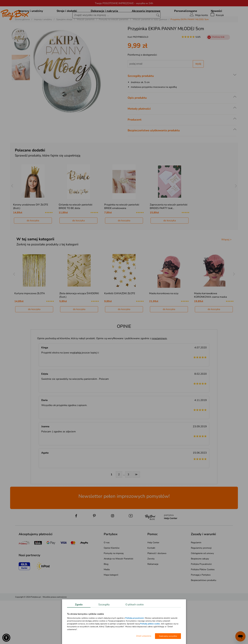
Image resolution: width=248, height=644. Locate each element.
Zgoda (79, 605)
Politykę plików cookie (150, 624)
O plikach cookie (135, 605)
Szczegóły (104, 605)
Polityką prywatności (135, 618)
